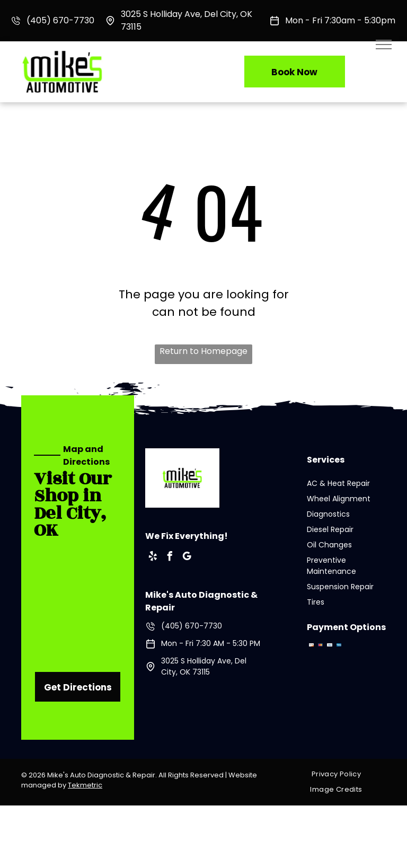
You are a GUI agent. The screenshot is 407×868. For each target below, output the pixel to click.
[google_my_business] (187, 558)
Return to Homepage (203, 351)
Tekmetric (85, 785)
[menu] (384, 45)
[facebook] (170, 558)
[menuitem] (340, 774)
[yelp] (153, 558)
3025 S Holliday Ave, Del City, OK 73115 (204, 666)
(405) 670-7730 (60, 20)
